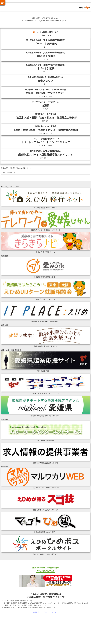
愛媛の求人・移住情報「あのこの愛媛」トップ (16, 168)
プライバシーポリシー (50, 612)
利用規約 (36, 612)
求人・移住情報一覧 (9, 172)
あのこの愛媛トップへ (15, 5)
